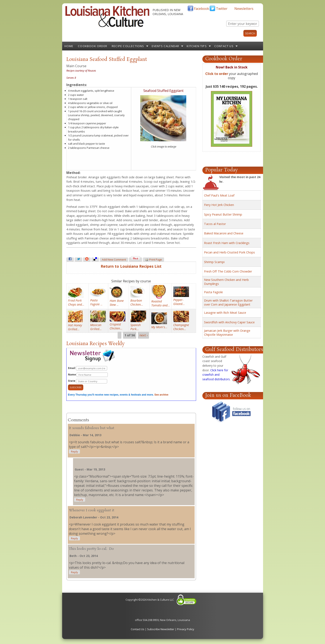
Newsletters (244, 9)
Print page (154, 260)
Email (88, 368)
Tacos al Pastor (215, 224)
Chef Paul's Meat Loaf (219, 195)
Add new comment (114, 260)
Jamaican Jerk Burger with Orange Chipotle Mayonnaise (227, 333)
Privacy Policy (186, 629)
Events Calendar (166, 46)
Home (69, 46)
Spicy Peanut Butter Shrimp (223, 214)
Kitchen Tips (197, 46)
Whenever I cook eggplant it (92, 510)
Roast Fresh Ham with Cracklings (227, 243)
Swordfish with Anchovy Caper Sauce (229, 322)
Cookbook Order (92, 46)
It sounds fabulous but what (92, 428)
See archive (161, 395)
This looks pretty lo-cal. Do (91, 549)
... (96, 302)
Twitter (222, 9)
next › (144, 335)
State (88, 381)
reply (74, 452)
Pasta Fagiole (213, 292)
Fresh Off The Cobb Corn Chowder (228, 271)
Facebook (202, 9)
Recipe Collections (128, 46)
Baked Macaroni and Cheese (224, 233)
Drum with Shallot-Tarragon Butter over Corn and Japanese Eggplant (228, 302)
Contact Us (224, 46)
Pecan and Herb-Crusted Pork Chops (229, 252)
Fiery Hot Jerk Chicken (219, 205)
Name (88, 375)
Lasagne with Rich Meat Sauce (225, 313)
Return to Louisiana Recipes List (131, 266)
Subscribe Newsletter (161, 629)
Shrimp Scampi (214, 262)
